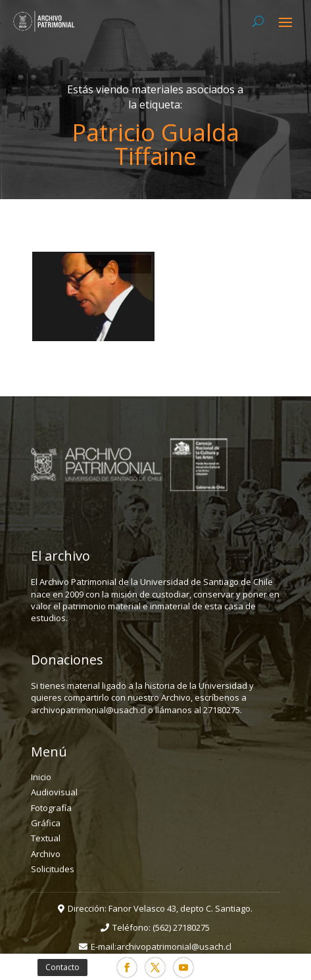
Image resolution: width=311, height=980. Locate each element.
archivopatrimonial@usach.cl (174, 946)
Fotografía (51, 808)
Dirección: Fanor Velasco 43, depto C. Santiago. (160, 908)
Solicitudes (53, 869)
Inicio (41, 777)
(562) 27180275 (181, 927)
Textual (46, 838)
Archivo (46, 854)
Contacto (62, 967)
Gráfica (46, 823)
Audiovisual (54, 792)
